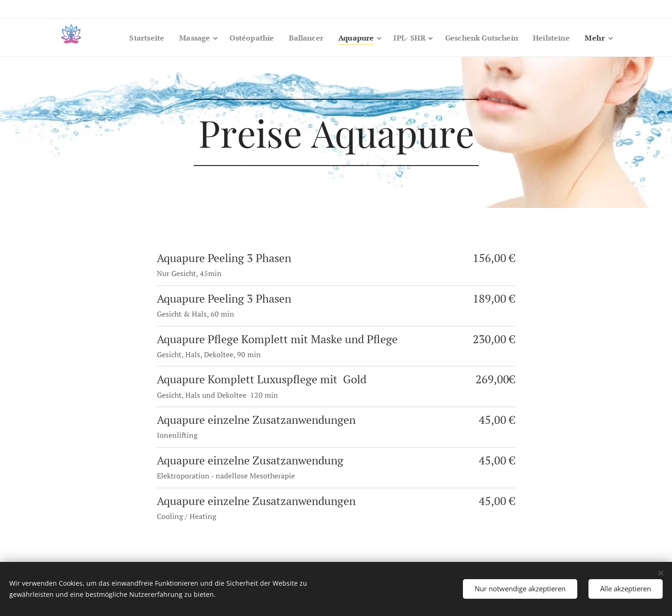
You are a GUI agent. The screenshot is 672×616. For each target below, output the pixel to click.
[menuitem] (127, 38)
